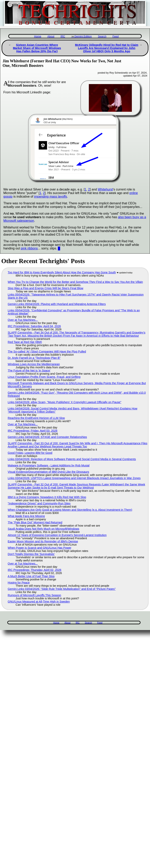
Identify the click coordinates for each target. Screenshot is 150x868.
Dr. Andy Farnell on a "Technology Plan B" (34, 358)
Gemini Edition (83, 36)
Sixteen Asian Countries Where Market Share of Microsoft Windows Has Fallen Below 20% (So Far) (37, 48)
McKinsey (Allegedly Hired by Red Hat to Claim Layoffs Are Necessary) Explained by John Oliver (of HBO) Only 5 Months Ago (107, 48)
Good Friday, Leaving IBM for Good (30, 453)
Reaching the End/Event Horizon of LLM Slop (36, 418)
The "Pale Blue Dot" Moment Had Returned (35, 522)
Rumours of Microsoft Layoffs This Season (34, 595)
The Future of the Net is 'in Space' (29, 371)
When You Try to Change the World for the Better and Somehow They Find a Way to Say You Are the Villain (75, 282)
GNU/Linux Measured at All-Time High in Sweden (39, 602)
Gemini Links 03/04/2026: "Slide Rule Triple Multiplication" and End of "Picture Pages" (62, 589)
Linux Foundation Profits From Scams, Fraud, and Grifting (44, 377)
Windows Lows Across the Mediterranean (34, 364)
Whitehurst (105, 189)
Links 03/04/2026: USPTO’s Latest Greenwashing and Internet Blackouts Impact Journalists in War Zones (74, 478)
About (51, 36)
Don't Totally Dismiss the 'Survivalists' (31, 554)
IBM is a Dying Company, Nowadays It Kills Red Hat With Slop (47, 497)
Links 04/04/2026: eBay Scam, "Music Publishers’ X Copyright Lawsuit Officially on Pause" (65, 402)
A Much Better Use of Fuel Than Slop (31, 576)
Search (102, 36)
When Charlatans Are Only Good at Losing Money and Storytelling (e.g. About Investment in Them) (70, 510)
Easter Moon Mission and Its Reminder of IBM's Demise (43, 541)
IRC (63, 36)
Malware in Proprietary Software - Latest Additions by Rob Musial (49, 465)
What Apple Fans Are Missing (26, 516)
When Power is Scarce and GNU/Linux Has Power (39, 548)
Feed (116, 36)
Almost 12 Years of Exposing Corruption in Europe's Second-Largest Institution (57, 535)
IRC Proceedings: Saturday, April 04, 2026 (34, 326)
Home (38, 36)
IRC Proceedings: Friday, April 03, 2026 (33, 431)
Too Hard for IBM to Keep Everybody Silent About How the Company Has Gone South (62, 272)
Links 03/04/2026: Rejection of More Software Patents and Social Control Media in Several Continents (72, 459)
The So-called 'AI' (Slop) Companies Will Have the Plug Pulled (47, 352)
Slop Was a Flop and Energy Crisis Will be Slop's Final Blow (45, 288)
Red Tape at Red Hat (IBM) (25, 342)
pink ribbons (29, 248)
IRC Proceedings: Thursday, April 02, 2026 (34, 570)
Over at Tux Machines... (23, 320)
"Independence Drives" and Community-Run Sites (39, 503)
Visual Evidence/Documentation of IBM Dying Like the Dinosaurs (48, 472)
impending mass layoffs (51, 197)
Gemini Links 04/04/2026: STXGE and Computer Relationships (47, 437)
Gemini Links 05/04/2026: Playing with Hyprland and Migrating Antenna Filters (57, 304)
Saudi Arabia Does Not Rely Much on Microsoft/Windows (43, 529)
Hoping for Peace (19, 583)
